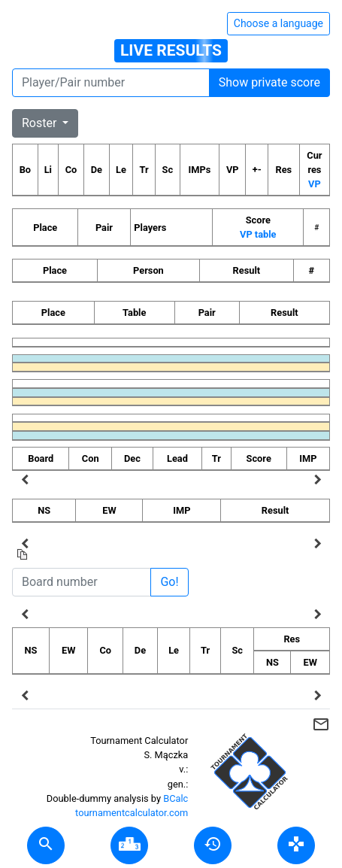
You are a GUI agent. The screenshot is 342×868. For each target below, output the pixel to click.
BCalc (176, 798)
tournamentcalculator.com (132, 813)
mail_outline (321, 724)
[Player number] (111, 83)
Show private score (269, 82)
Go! (169, 582)
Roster (41, 123)
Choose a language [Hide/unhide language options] (278, 23)
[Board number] (82, 582)
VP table (258, 234)
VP (315, 184)
